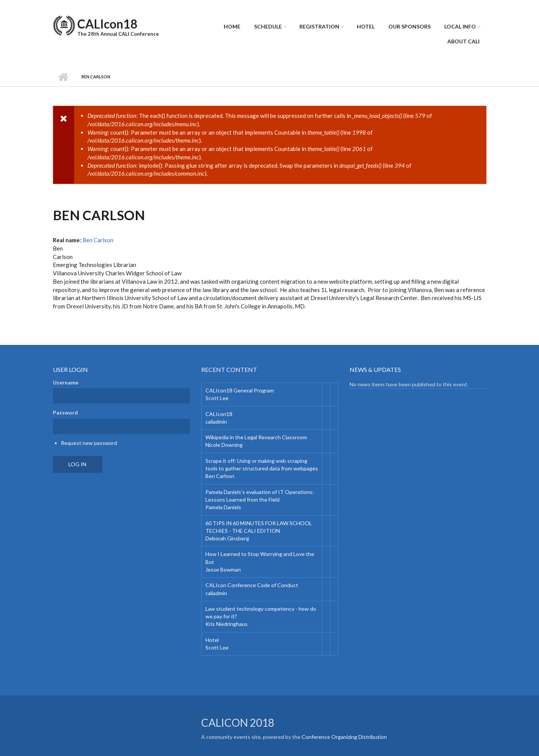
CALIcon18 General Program (240, 390)
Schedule (268, 26)
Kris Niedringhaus (227, 624)
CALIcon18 (107, 24)
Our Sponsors (409, 26)
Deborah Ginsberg (227, 538)
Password (67, 412)
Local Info (460, 26)
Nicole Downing (224, 445)
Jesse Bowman (223, 569)
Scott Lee (217, 398)
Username (67, 382)
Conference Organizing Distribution (344, 737)
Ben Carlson (98, 240)
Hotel (366, 26)
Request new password (89, 443)
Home (232, 26)
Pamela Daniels (223, 507)
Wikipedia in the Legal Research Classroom (256, 437)
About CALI (463, 41)
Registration (319, 26)
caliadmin (216, 422)
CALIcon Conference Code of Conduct (252, 585)
